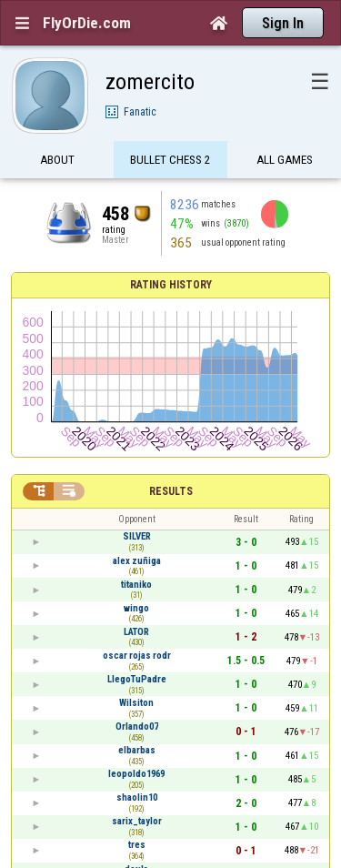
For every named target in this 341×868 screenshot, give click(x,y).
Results (171, 491)
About (57, 161)
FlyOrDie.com (87, 23)
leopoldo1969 (136, 774)
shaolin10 (137, 797)
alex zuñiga (137, 561)
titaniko (136, 585)
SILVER (137, 536)
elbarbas (137, 750)
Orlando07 (137, 727)
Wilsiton (136, 703)
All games (285, 161)
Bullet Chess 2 (170, 161)
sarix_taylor (137, 821)
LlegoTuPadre (137, 679)
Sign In (283, 23)
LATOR (136, 632)
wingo (136, 608)
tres (137, 845)
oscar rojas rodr (137, 656)
